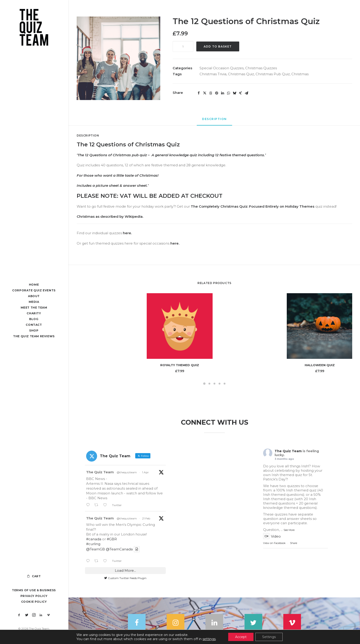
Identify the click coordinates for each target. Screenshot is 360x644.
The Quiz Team (100, 472)
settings (209, 639)
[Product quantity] (183, 46)
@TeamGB (96, 549)
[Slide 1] (204, 384)
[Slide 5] (225, 384)
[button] (19, 615)
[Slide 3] (214, 384)
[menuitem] (19, 615)
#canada (94, 539)
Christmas (300, 74)
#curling (93, 544)
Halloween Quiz (320, 365)
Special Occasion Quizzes (222, 68)
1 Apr (145, 473)
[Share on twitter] (205, 93)
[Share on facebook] (199, 93)
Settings (269, 637)
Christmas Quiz (241, 74)
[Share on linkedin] (222, 93)
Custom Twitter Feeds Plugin (125, 578)
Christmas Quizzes (261, 68)
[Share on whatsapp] (228, 93)
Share (294, 543)
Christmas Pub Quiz (273, 74)
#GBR (112, 539)
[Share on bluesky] (234, 93)
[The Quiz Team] (34, 28)
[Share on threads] (211, 93)
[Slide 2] (209, 384)
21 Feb (146, 518)
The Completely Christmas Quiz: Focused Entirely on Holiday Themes (253, 206)
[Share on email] (246, 93)
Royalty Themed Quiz (180, 365)
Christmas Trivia (213, 74)
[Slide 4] (219, 384)
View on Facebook (274, 543)
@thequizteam (127, 473)
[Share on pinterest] (217, 93)
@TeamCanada (119, 549)
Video (272, 537)
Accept (241, 637)
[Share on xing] (240, 93)
